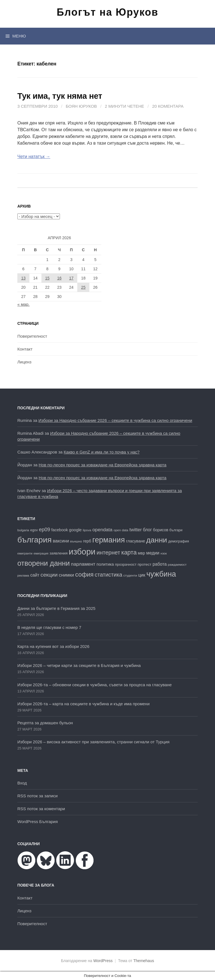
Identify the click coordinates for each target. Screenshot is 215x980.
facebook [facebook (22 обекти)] (59, 530)
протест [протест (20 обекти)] (145, 564)
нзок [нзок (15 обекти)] (164, 553)
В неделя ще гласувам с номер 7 (49, 627)
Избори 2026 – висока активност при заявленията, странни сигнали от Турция (93, 742)
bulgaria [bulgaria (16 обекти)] (23, 530)
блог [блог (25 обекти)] (147, 530)
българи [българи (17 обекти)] (176, 530)
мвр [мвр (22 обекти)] (141, 553)
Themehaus (144, 961)
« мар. (24, 304)
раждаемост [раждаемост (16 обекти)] (177, 564)
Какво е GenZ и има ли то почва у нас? (102, 452)
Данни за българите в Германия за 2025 (56, 608)
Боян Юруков (81, 106)
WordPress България (38, 822)
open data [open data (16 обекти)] (121, 530)
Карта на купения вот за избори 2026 (53, 646)
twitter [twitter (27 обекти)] (135, 530)
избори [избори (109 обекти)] (82, 552)
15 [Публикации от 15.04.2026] (47, 278)
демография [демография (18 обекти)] (179, 541)
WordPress (103, 961)
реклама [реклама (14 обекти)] (23, 575)
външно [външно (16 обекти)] (76, 541)
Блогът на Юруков (107, 12)
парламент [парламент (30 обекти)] (83, 564)
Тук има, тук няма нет (60, 96)
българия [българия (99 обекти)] (34, 540)
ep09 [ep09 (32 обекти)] (45, 530)
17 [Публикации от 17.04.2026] (71, 278)
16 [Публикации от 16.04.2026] (59, 278)
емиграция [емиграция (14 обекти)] (41, 553)
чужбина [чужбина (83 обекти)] (161, 574)
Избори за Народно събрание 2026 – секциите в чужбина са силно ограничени (115, 420)
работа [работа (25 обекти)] (160, 564)
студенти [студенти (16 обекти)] (130, 575)
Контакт (25, 349)
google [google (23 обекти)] (75, 530)
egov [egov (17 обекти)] (34, 530)
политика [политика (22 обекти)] (105, 564)
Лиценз (24, 362)
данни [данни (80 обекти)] (156, 540)
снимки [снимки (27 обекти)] (66, 575)
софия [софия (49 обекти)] (84, 574)
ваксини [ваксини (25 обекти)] (61, 541)
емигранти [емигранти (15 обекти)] (25, 553)
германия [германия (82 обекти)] (109, 540)
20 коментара (168, 106)
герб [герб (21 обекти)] (87, 541)
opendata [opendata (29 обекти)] (102, 530)
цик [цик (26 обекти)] (142, 575)
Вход (22, 783)
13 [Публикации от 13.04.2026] (24, 278)
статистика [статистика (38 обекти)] (108, 575)
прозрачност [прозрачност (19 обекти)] (126, 564)
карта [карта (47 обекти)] (129, 553)
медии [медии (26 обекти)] (153, 553)
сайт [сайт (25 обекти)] (35, 575)
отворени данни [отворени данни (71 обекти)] (44, 563)
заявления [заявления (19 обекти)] (59, 553)
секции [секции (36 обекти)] (49, 575)
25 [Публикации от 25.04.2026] (83, 287)
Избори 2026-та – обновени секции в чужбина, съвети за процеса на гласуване (94, 685)
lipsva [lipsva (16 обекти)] (87, 530)
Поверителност (32, 336)
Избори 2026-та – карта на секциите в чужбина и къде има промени (83, 704)
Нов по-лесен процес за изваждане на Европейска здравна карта (102, 465)
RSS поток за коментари (41, 809)
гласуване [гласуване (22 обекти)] (135, 541)
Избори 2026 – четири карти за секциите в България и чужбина (79, 665)
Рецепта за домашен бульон (45, 723)
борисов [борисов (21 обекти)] (161, 530)
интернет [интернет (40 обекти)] (108, 553)
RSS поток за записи (38, 796)
